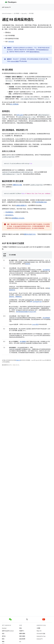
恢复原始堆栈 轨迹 (41, 202)
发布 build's (20, 115)
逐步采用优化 (9, 215)
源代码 (4, 636)
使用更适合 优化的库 (18, 218)
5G (20, 642)
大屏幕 (38, 628)
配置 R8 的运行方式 (30, 234)
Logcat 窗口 (35, 324)
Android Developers (7, 13)
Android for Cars (41, 636)
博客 (3, 642)
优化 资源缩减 (14, 104)
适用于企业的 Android (8, 631)
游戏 (21, 628)
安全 (3, 634)
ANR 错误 (11, 42)
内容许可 (18, 360)
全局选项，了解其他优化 (15, 297)
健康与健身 (22, 634)
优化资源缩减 (46, 270)
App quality (6, 7)
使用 (36, 302)
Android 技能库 (15, 61)
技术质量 (31, 13)
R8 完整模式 (23, 342)
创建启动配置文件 (21, 206)
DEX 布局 (17, 226)
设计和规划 (16, 13)
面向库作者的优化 (35, 52)
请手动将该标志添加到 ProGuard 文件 (26, 312)
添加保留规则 (9, 212)
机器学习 (22, 631)
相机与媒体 (22, 636)
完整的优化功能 (17, 185)
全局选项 (28, 264)
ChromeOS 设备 (41, 634)
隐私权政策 (22, 639)
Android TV (40, 639)
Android (4, 628)
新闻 (3, 639)
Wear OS (39, 631)
